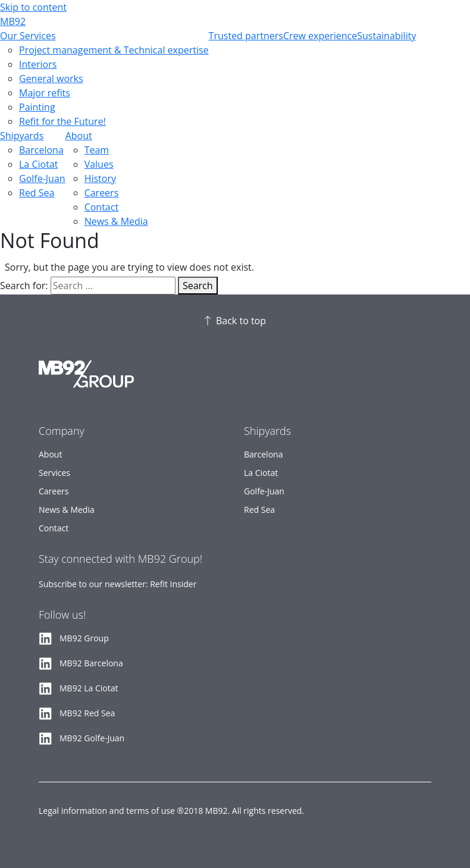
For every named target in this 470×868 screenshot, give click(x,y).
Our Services (28, 36)
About (79, 136)
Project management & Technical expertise (114, 50)
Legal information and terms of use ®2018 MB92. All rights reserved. (171, 811)
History (100, 178)
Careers (102, 193)
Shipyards (22, 136)
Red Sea (37, 193)
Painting (37, 107)
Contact (101, 207)
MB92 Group (84, 638)
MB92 (13, 21)
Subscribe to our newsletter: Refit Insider (117, 584)
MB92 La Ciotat (89, 688)
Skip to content (33, 7)
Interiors (38, 64)
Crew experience (320, 36)
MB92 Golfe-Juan (92, 738)
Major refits (45, 93)
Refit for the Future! (62, 121)
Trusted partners (246, 36)
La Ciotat (38, 164)
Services (54, 473)
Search (198, 286)
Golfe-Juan (42, 178)
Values (99, 164)
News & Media (116, 221)
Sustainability (386, 36)
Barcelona (41, 150)
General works (51, 79)
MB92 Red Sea (87, 713)
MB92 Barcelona (91, 663)
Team (97, 150)
